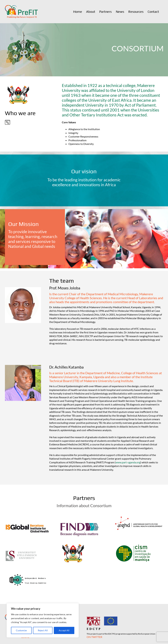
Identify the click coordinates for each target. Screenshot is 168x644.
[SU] (21, 543)
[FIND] (80, 516)
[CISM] (133, 543)
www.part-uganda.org (128, 462)
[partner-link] (8, 121)
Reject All (43, 630)
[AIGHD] (139, 516)
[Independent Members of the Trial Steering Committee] (29, 569)
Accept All (64, 630)
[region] (43, 620)
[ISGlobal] (27, 516)
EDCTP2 (112, 634)
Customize (21, 630)
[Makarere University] (73, 543)
